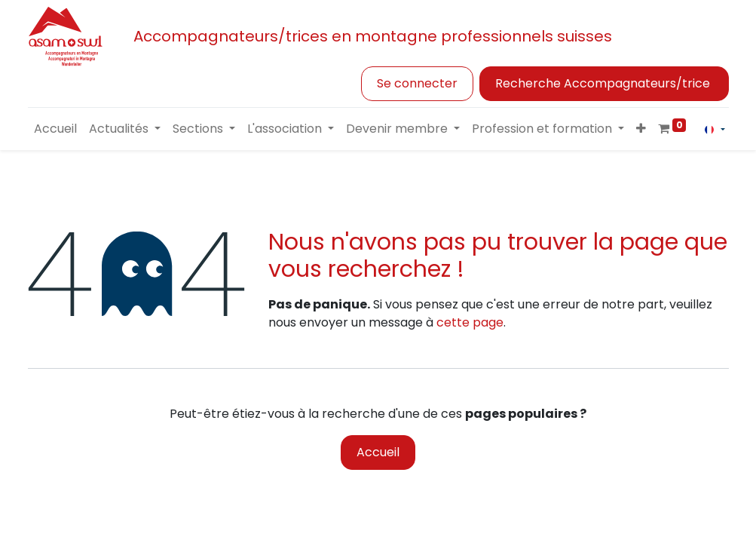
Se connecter (417, 83)
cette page (470, 322)
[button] (641, 129)
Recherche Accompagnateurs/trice (604, 83)
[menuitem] (55, 129)
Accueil (378, 452)
